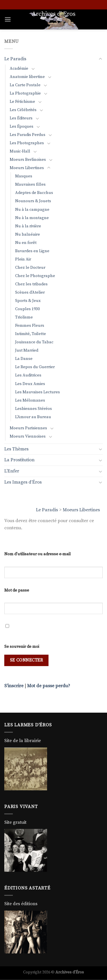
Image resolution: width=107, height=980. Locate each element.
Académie (19, 69)
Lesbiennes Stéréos (34, 409)
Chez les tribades (31, 284)
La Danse (24, 359)
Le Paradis (47, 510)
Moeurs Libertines (81, 510)
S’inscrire (14, 686)
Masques (24, 176)
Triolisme (24, 317)
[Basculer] (100, 59)
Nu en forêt (26, 243)
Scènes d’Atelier (30, 292)
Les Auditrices (28, 375)
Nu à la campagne (32, 210)
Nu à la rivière (28, 226)
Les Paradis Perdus (28, 135)
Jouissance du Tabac (34, 342)
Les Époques (22, 127)
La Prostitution (19, 460)
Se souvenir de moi (22, 647)
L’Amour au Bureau (33, 417)
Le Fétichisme (22, 102)
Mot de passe (17, 590)
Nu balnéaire (28, 235)
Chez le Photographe (35, 276)
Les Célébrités (23, 110)
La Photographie (25, 93)
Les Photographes (27, 143)
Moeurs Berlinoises (28, 160)
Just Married (27, 350)
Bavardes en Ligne (32, 251)
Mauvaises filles (30, 185)
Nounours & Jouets (33, 201)
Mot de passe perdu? (49, 686)
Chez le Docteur (30, 268)
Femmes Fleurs (30, 326)
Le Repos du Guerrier (35, 367)
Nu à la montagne (32, 218)
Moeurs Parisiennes (28, 428)
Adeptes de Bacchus (34, 193)
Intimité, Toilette (31, 334)
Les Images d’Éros (23, 482)
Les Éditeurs (21, 118)
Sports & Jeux (28, 301)
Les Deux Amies (30, 384)
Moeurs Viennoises (28, 436)
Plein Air (23, 259)
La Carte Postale (25, 85)
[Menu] (8, 19)
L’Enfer (12, 471)
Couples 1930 (27, 309)
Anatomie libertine (27, 77)
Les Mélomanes (30, 400)
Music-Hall (20, 151)
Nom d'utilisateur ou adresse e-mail (38, 554)
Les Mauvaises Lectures (38, 392)
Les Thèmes (16, 449)
